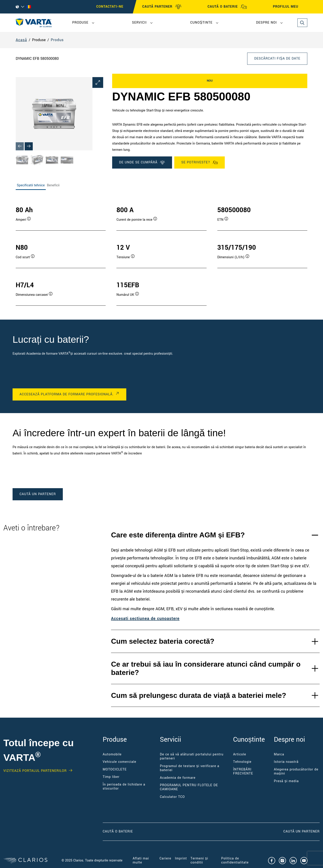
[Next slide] (29, 146)
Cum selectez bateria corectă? (163, 641)
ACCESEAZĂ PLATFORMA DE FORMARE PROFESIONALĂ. (67, 394)
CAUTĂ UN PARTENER (301, 831)
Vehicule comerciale (120, 762)
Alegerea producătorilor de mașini (296, 771)
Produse (80, 23)
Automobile (112, 754)
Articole (240, 754)
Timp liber (111, 777)
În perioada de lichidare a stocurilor (124, 787)
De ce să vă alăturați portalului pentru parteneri (192, 756)
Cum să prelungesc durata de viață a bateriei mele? (199, 695)
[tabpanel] (161, 251)
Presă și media (286, 781)
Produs (57, 40)
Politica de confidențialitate (235, 860)
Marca (279, 754)
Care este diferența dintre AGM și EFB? (178, 535)
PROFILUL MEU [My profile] (290, 7)
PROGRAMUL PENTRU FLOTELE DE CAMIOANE (189, 787)
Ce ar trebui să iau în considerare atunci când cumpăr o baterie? (206, 668)
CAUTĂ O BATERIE (227, 7)
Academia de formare (178, 778)
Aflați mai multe (141, 860)
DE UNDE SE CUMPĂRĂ (142, 162)
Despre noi (266, 23)
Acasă (21, 40)
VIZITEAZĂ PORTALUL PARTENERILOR (35, 771)
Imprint (181, 858)
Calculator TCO (172, 797)
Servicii (139, 23)
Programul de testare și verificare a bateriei (190, 768)
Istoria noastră (286, 762)
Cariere (165, 858)
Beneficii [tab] (53, 185)
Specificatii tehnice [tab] (31, 185)
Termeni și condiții (199, 860)
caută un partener (38, 494)
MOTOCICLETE (115, 769)
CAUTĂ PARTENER (162, 7)
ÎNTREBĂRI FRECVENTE (243, 771)
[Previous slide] (20, 146)
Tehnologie (242, 762)
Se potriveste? (200, 162)
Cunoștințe (201, 23)
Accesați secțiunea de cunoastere (145, 619)
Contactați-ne (110, 7)
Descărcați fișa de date (277, 59)
